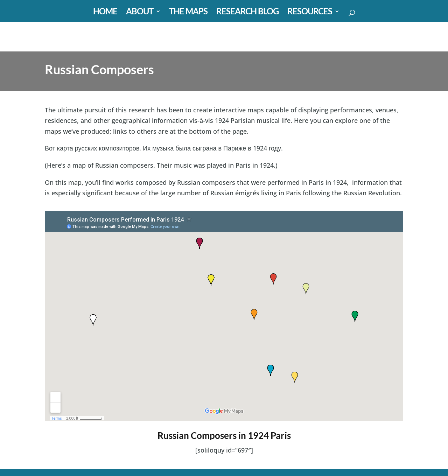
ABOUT (140, 12)
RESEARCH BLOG (247, 12)
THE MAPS (188, 12)
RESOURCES (310, 12)
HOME (105, 12)
